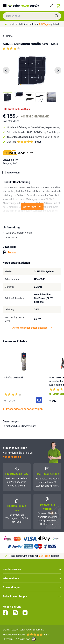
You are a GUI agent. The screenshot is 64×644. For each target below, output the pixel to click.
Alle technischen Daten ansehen (32, 328)
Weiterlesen (32, 207)
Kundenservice (12, 457)
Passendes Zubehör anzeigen (23, 409)
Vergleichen (13, 173)
